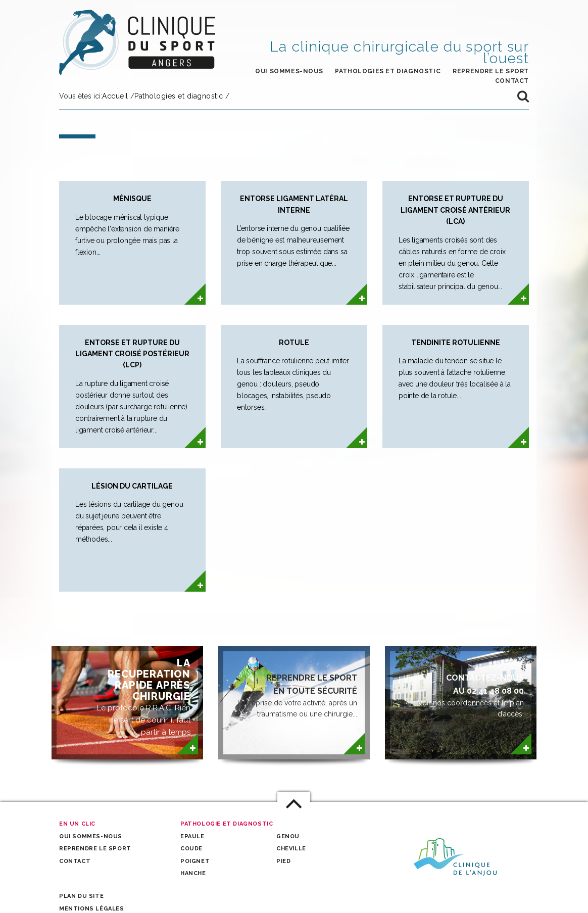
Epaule (192, 836)
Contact (75, 861)
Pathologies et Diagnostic (388, 71)
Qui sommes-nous (289, 71)
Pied (283, 861)
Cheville (291, 849)
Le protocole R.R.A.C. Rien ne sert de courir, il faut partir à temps (142, 697)
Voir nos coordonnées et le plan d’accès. (457, 695)
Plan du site (81, 896)
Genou (288, 836)
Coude (191, 849)
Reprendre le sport (491, 71)
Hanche (193, 873)
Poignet (195, 861)
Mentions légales (92, 909)
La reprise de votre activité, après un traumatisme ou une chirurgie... (290, 695)
